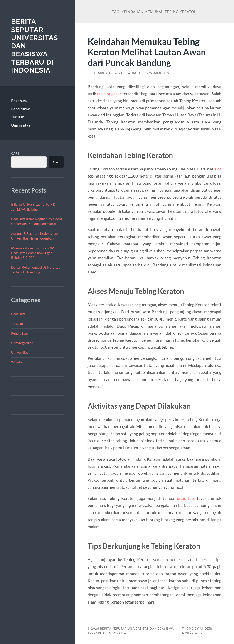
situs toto (186, 498)
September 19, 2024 (105, 73)
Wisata (17, 362)
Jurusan (18, 117)
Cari (15, 153)
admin (134, 73)
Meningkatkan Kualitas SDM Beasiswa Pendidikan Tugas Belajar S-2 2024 (33, 253)
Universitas (21, 125)
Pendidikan (21, 109)
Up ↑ (202, 633)
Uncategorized (22, 343)
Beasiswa (19, 101)
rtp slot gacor (109, 94)
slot (218, 169)
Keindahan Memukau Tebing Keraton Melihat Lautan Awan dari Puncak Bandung (147, 52)
